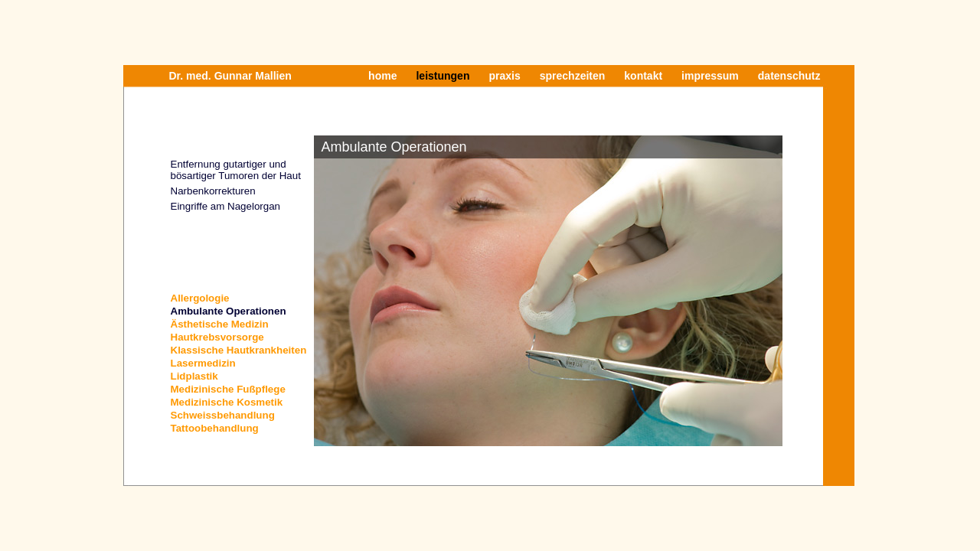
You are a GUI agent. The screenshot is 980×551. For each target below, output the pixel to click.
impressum (710, 76)
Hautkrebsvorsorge (217, 337)
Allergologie (200, 298)
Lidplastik (194, 376)
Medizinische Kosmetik (227, 402)
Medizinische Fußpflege (228, 389)
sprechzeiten (573, 76)
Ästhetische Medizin (220, 324)
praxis (504, 76)
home (382, 76)
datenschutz (789, 76)
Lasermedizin (203, 363)
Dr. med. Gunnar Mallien (230, 76)
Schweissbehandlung (223, 415)
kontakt (643, 76)
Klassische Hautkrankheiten (239, 350)
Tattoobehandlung (215, 428)
